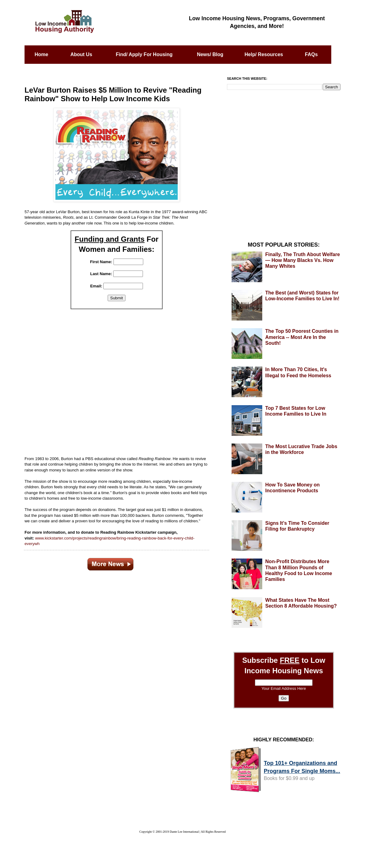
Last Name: (101, 274)
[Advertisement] (117, 379)
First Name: (101, 262)
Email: (96, 286)
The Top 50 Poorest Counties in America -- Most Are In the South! (302, 337)
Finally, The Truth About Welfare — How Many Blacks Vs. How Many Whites (303, 260)
